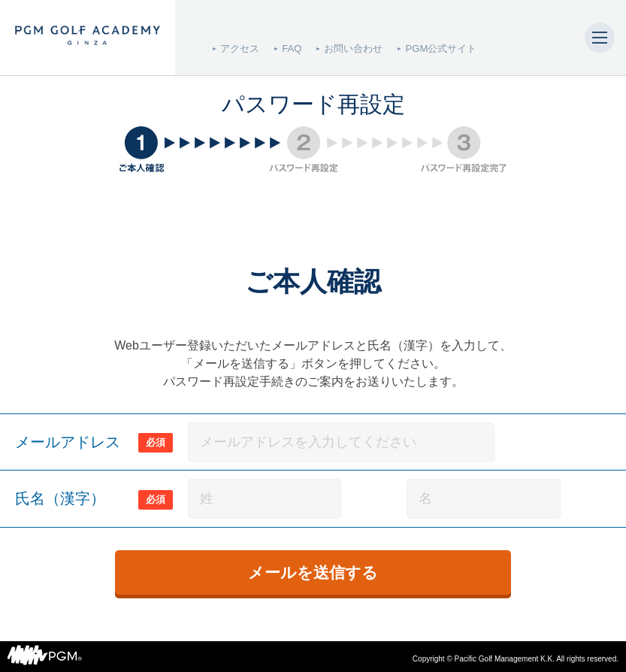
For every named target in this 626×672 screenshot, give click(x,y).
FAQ (292, 48)
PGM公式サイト (441, 48)
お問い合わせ (353, 48)
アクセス (240, 48)
